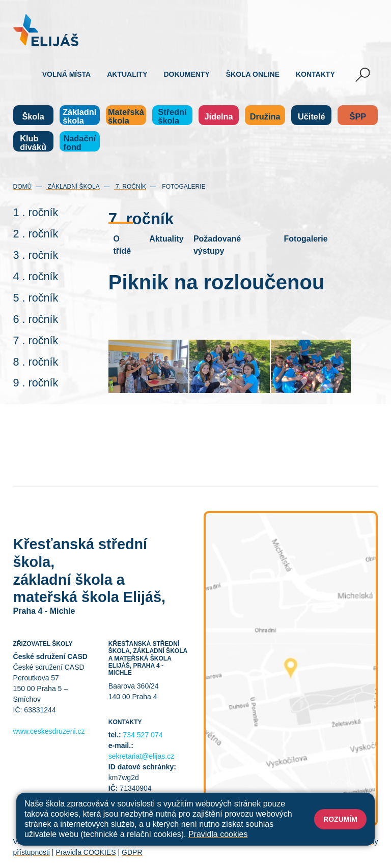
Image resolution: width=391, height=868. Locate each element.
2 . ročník (36, 234)
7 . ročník (36, 340)
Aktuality (127, 74)
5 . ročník (36, 298)
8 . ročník (36, 362)
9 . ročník (36, 383)
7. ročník (130, 187)
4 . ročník (36, 276)
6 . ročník (36, 319)
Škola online (253, 74)
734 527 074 (143, 735)
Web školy (361, 842)
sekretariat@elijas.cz (141, 756)
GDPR (132, 852)
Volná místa (66, 74)
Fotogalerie (183, 187)
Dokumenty (187, 74)
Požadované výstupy (217, 245)
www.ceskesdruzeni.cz (49, 731)
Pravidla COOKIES (86, 852)
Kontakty (315, 74)
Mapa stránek (183, 842)
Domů (23, 187)
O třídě (122, 245)
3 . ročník (36, 255)
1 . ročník (36, 212)
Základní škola (73, 187)
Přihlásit (222, 842)
